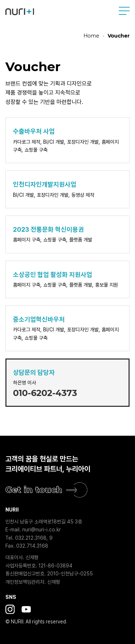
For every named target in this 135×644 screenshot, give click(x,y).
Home (91, 36)
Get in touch (34, 490)
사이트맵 (124, 11)
